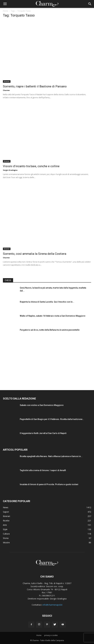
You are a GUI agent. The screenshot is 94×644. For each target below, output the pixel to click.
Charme (6, 90)
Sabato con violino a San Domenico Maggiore (42, 405)
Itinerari (7, 81)
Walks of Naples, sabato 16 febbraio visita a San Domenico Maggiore (53, 316)
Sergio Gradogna (10, 170)
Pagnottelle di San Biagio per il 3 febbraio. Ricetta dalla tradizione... (52, 419)
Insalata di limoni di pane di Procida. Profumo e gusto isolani (49, 484)
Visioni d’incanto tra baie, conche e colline (31, 166)
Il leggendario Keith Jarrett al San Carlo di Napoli (43, 433)
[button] (90, 4)
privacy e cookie (51, 635)
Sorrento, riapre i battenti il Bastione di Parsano (35, 86)
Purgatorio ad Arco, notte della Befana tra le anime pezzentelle (50, 330)
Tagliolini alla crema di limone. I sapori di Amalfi (43, 470)
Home (5, 11)
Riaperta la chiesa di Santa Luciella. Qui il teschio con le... (47, 302)
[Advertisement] (47, 362)
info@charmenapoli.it (52, 605)
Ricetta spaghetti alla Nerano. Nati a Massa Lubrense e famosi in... (51, 456)
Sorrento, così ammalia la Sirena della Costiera (35, 254)
